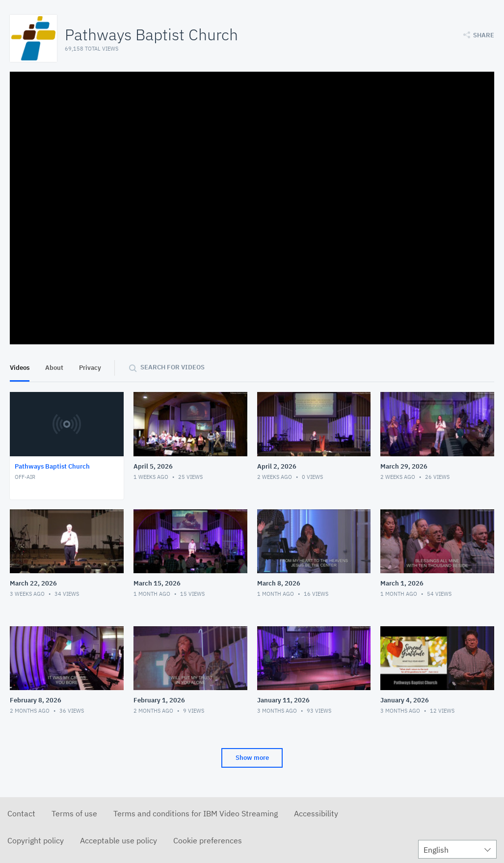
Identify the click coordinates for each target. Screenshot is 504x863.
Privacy (90, 368)
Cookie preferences (208, 840)
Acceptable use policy (119, 840)
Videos (20, 368)
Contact (21, 813)
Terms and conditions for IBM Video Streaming (196, 813)
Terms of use (74, 813)
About (54, 368)
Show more (252, 758)
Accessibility (316, 813)
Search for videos (172, 367)
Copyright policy (36, 840)
